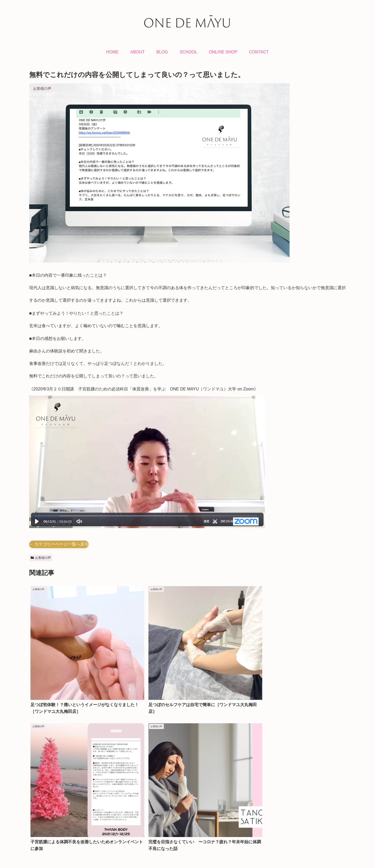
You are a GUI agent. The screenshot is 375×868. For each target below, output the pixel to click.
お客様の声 (41, 558)
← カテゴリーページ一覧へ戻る (59, 544)
